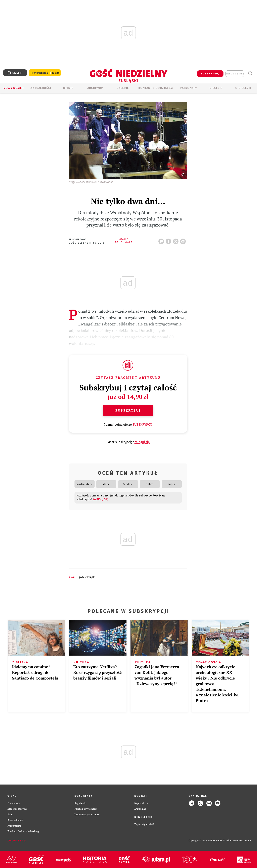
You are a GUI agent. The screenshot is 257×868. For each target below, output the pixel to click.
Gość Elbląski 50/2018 (87, 243)
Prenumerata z (45, 73)
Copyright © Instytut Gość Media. (206, 841)
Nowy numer (14, 88)
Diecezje (216, 88)
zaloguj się (235, 74)
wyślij (184, 240)
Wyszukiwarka (250, 73)
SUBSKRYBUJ (210, 74)
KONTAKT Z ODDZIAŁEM (156, 88)
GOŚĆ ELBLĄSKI (87, 577)
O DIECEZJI (243, 88)
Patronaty (189, 88)
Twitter (176, 240)
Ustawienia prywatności (87, 814)
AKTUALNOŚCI (41, 88)
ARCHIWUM (95, 88)
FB (169, 240)
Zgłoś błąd (17, 841)
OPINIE (68, 88)
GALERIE (123, 88)
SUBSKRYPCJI (142, 424)
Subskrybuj (128, 410)
